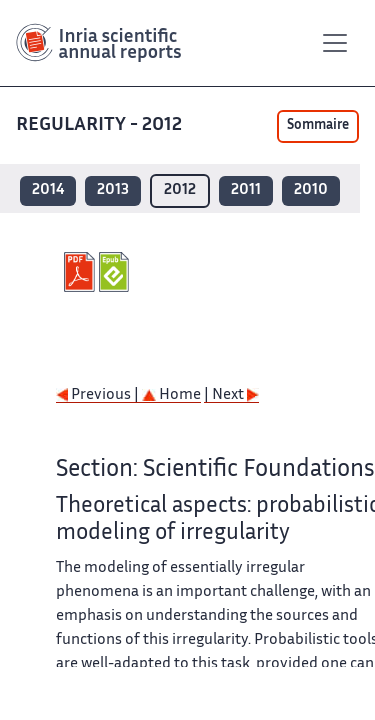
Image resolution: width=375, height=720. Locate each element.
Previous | (99, 395)
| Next (231, 395)
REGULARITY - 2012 (101, 125)
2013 (113, 190)
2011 (246, 190)
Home (171, 395)
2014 (48, 190)
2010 (311, 190)
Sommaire (318, 126)
